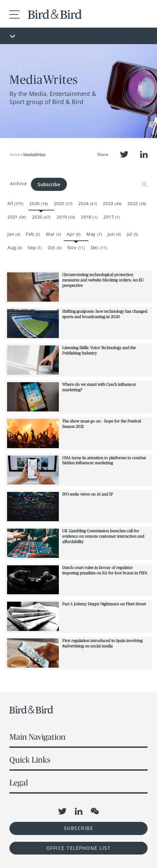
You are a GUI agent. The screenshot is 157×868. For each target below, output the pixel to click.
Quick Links (30, 760)
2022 (137, 203)
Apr (73, 234)
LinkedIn (144, 154)
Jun (114, 234)
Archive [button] (18, 183)
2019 (66, 217)
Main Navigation (37, 737)
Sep (35, 247)
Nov (76, 247)
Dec (99, 247)
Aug (15, 247)
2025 (63, 203)
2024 (88, 203)
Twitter (124, 154)
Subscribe (49, 184)
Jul (132, 234)
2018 (89, 217)
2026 (39, 203)
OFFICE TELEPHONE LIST (79, 848)
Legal (19, 783)
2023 (112, 203)
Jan (14, 234)
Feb (33, 234)
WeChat (95, 811)
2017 (111, 217)
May (94, 234)
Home (15, 155)
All (15, 203)
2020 (41, 217)
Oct (55, 247)
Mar (53, 234)
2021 (17, 217)
